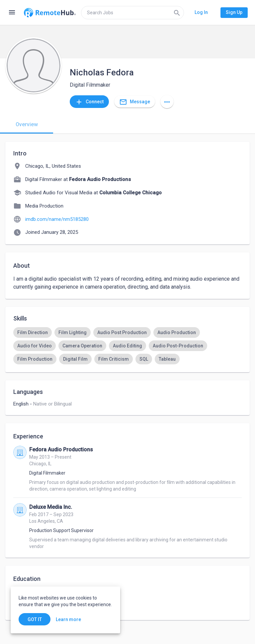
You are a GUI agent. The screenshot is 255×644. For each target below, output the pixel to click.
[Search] (177, 13)
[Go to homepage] (50, 13)
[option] (33, 332)
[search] (132, 13)
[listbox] (127, 346)
